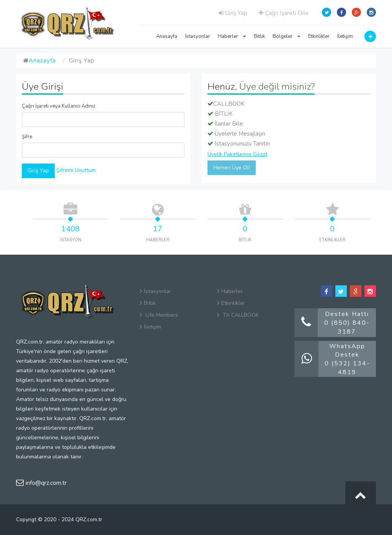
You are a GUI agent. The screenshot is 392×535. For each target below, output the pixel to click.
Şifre (27, 137)
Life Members (159, 315)
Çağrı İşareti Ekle (284, 13)
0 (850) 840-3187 (347, 327)
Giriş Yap (233, 13)
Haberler (232, 36)
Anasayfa (167, 36)
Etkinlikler (319, 36)
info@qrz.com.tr (41, 483)
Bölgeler (287, 36)
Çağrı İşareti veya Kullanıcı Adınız (59, 106)
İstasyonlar (198, 36)
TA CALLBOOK (238, 315)
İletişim (345, 36)
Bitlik (259, 36)
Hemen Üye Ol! (232, 168)
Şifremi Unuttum (76, 170)
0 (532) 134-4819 (347, 368)
